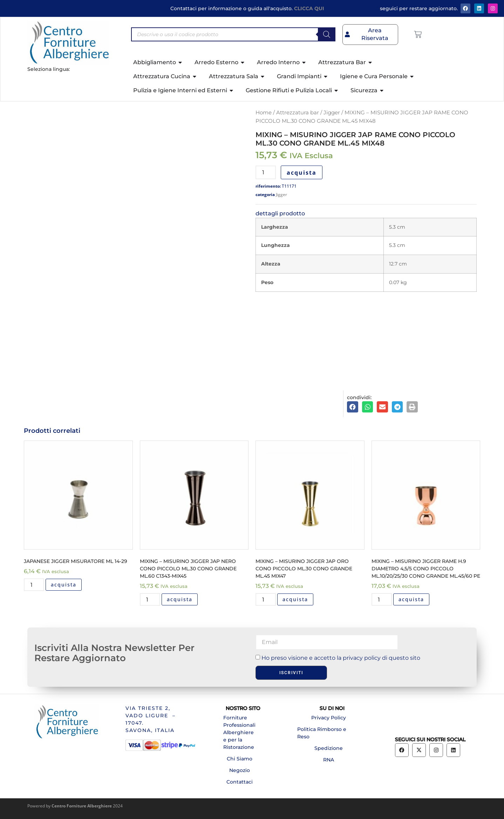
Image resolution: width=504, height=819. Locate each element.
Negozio (240, 770)
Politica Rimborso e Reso (322, 733)
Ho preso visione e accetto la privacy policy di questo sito (341, 658)
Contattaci (240, 782)
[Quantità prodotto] (266, 172)
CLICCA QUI (309, 8)
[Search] (327, 34)
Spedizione (329, 748)
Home (264, 113)
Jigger (332, 113)
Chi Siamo (240, 759)
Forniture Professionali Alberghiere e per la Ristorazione (239, 732)
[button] (353, 407)
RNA (329, 760)
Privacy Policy (329, 718)
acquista (302, 173)
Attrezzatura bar (298, 113)
